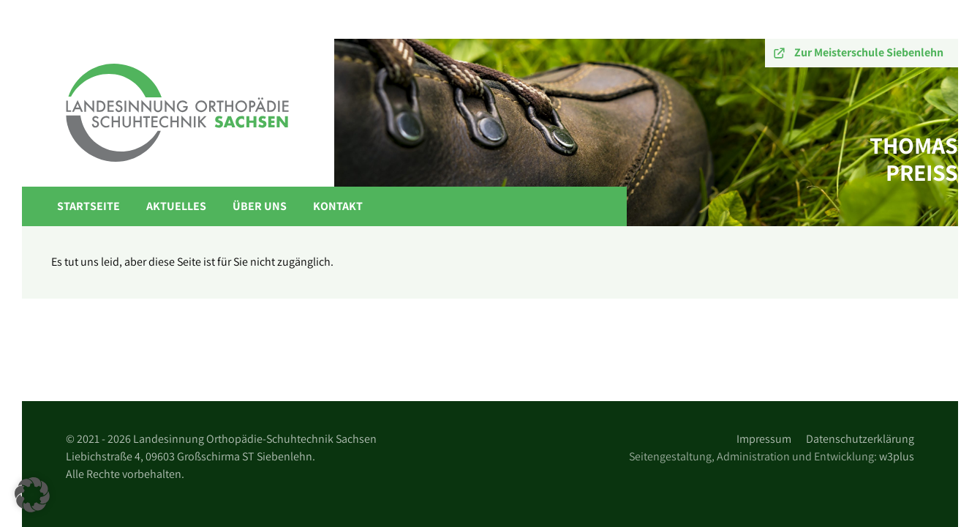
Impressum (764, 439)
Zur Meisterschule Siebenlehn (869, 52)
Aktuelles (176, 206)
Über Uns (260, 206)
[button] (32, 495)
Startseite (88, 206)
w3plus (897, 456)
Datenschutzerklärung (860, 439)
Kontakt (338, 206)
